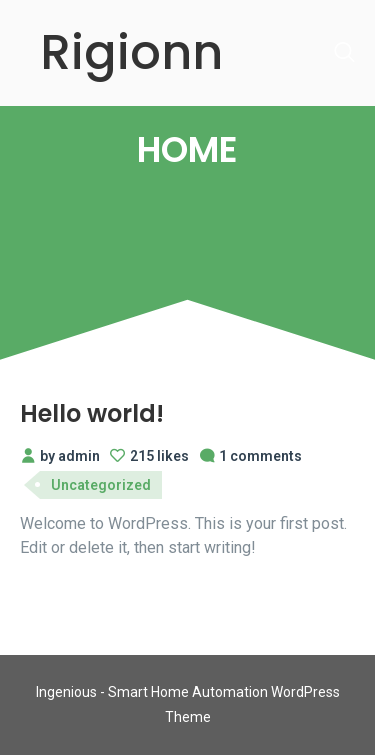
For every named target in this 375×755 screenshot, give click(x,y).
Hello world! (92, 413)
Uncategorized (101, 485)
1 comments (250, 456)
